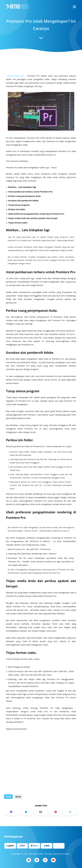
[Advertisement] (41, 772)
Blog (18, 797)
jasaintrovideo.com (17, 96)
